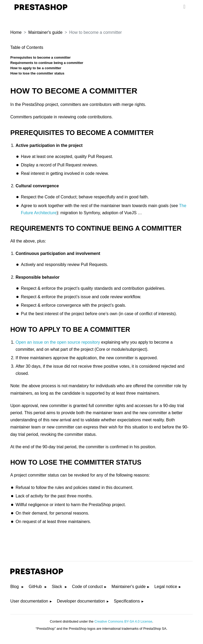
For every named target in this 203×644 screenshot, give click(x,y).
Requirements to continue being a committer (47, 63)
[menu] (184, 7)
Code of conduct (87, 587)
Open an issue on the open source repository (58, 342)
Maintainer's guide (45, 32)
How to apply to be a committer (36, 68)
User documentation (29, 601)
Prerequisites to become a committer (40, 57)
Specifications (127, 601)
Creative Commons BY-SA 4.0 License (123, 621)
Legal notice (166, 587)
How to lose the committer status (37, 73)
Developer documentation (81, 601)
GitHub (36, 587)
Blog (15, 587)
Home (16, 32)
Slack (58, 587)
